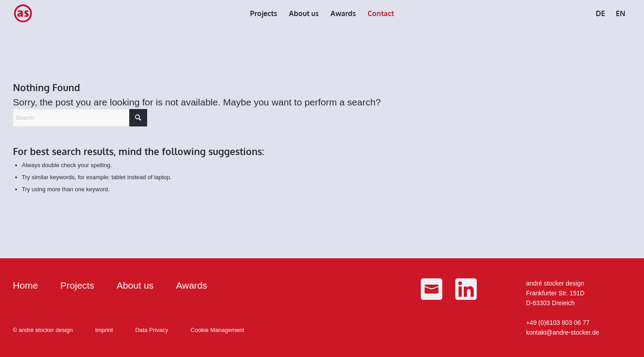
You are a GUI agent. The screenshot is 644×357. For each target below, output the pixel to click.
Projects (77, 285)
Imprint (104, 330)
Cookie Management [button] (217, 330)
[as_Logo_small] (23, 13)
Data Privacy (152, 330)
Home (25, 285)
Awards (192, 285)
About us (135, 285)
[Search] (80, 118)
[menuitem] (264, 13)
